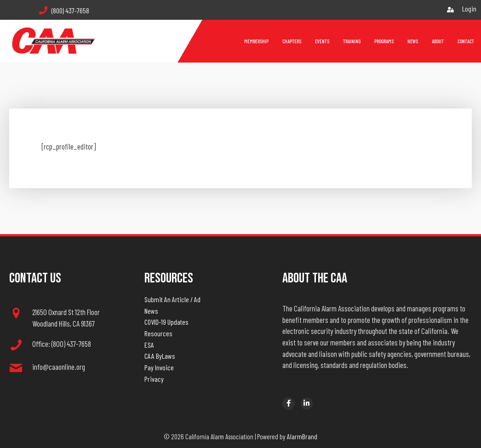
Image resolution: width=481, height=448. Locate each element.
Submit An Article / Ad (172, 299)
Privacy (154, 379)
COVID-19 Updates (166, 322)
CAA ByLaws (160, 356)
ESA (149, 345)
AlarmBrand (302, 436)
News (151, 311)
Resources (158, 333)
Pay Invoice (159, 367)
